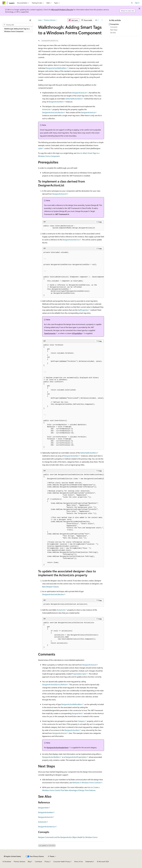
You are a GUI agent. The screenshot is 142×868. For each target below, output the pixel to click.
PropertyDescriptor (79, 674)
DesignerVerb (77, 713)
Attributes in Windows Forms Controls (87, 783)
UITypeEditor (77, 333)
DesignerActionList (79, 93)
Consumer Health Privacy (62, 861)
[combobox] (18, 25)
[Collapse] (30, 20)
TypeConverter (50, 333)
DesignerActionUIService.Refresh (55, 684)
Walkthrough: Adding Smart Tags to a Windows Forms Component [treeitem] (17, 30)
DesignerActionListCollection (53, 112)
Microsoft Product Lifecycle (62, 10)
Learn (40, 20)
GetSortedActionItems (74, 99)
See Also (113, 33)
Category (81, 721)
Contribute (38, 861)
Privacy (47, 861)
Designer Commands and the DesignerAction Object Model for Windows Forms (68, 837)
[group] (73, 274)
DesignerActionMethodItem (56, 68)
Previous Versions (50, 20)
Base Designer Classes (50, 587)
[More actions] (102, 20)
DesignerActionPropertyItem (76, 757)
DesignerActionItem (56, 102)
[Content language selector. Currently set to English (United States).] (12, 856)
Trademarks (89, 861)
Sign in (137, 3)
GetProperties (83, 310)
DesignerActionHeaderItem (58, 747)
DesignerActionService (71, 240)
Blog (29, 861)
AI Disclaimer (7, 861)
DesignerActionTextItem (51, 757)
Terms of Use (78, 861)
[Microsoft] (4, 3)
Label (40, 148)
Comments (114, 27)
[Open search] (132, 3)
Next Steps (114, 30)
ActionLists (46, 109)
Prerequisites (115, 24)
